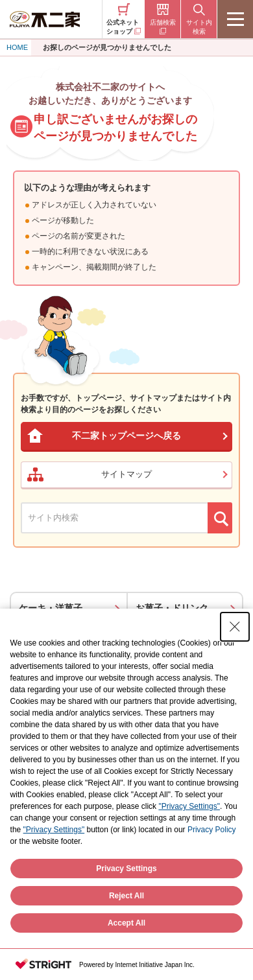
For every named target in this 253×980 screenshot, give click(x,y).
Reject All (126, 896)
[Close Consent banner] (235, 627)
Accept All (126, 923)
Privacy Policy (212, 830)
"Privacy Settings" (189, 806)
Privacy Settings (126, 869)
